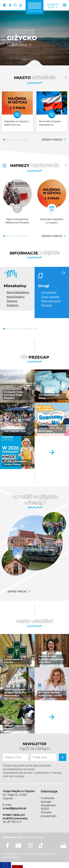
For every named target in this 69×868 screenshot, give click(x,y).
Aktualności (48, 805)
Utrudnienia (49, 292)
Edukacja (12, 305)
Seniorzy (12, 301)
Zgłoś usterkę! (50, 297)
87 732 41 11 (14, 822)
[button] (4, 38)
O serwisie (47, 798)
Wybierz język (53, 6)
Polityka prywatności (49, 814)
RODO (45, 809)
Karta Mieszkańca (18, 292)
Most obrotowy (51, 301)
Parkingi (47, 305)
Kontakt (46, 802)
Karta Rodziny (16, 297)
